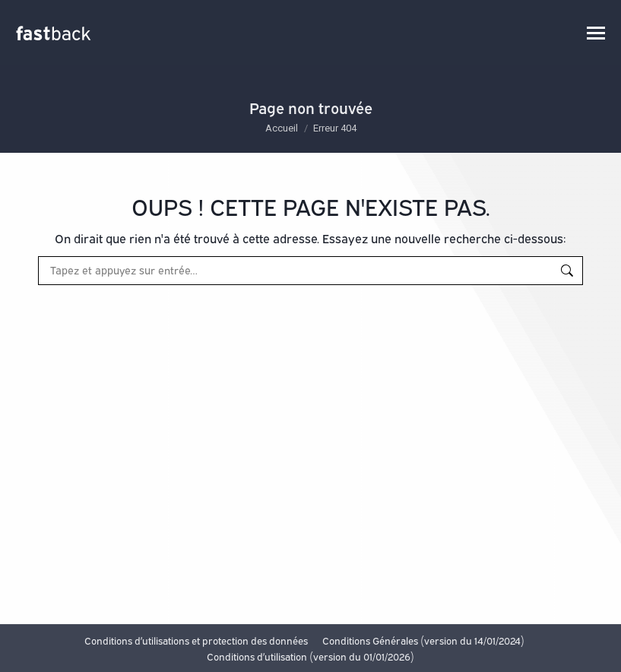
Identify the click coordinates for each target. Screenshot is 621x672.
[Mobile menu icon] (596, 33)
